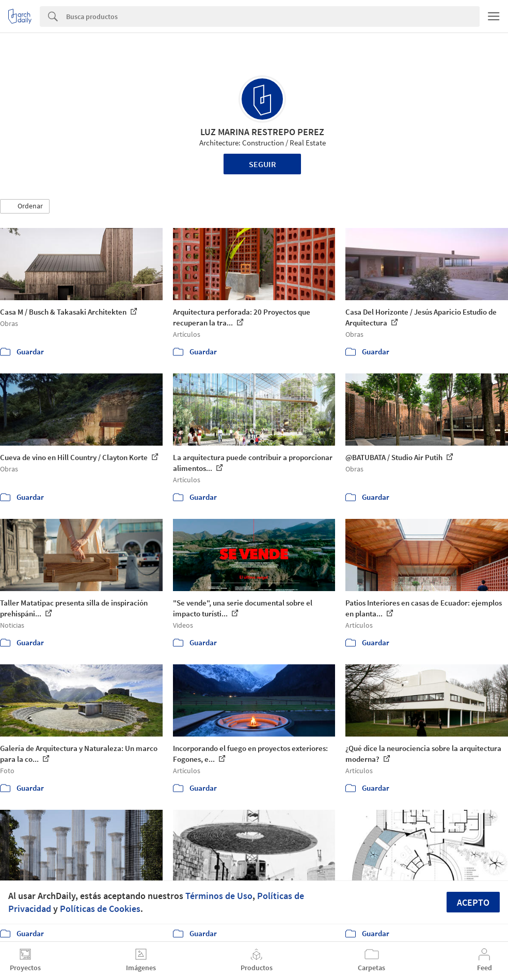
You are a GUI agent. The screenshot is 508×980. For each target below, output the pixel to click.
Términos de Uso (219, 896)
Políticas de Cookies (100, 909)
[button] (25, 206)
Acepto (473, 902)
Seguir (263, 164)
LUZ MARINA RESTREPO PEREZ (262, 132)
